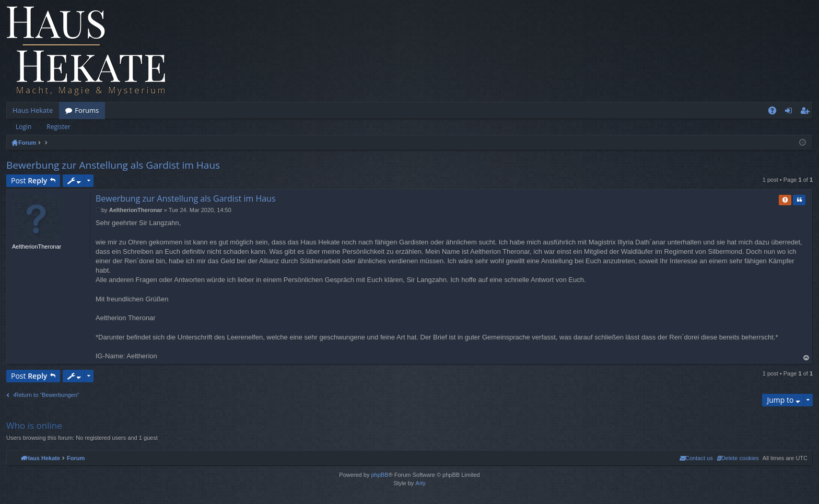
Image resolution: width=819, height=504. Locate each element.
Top (806, 358)
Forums (87, 110)
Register (58, 127)
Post (29, 180)
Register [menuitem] (807, 112)
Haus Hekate (33, 110)
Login (24, 127)
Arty (420, 483)
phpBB (379, 475)
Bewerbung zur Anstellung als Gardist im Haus (113, 165)
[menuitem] (738, 458)
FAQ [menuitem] (776, 112)
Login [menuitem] (791, 112)
